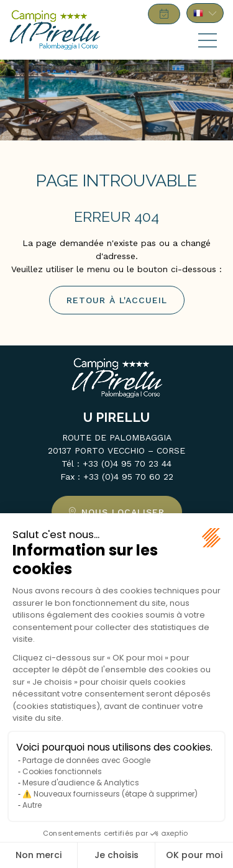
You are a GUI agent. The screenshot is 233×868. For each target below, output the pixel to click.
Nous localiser (123, 512)
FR (205, 13)
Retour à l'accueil (117, 300)
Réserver (164, 14)
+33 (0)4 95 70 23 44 (127, 464)
